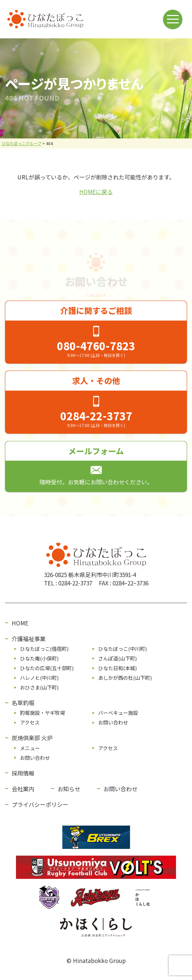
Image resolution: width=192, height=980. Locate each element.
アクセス (30, 722)
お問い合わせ (113, 722)
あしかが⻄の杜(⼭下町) (125, 678)
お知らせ (69, 789)
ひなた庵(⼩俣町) (39, 658)
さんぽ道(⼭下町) (117, 658)
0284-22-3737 (96, 416)
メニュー (30, 748)
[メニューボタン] (173, 19)
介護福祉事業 (29, 639)
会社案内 (23, 789)
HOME (20, 623)
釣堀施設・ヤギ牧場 (42, 713)
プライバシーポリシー (40, 804)
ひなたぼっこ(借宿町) (44, 649)
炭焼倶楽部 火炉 (32, 738)
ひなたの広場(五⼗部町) (47, 668)
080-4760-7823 (96, 346)
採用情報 (23, 773)
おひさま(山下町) (39, 687)
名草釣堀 (23, 703)
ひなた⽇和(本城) (117, 668)
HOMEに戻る (96, 192)
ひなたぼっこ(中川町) (122, 649)
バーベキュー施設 (118, 713)
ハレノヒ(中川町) (39, 678)
